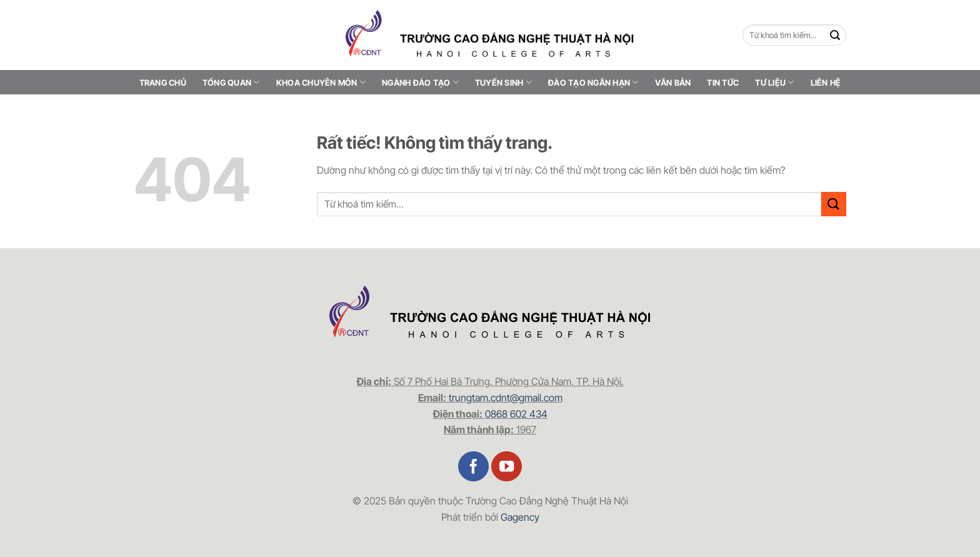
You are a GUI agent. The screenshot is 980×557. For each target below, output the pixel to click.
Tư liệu (774, 82)
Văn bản (673, 83)
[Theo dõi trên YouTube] (507, 467)
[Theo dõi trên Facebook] (473, 467)
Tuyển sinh (503, 82)
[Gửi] (835, 35)
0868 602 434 (516, 414)
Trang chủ (163, 83)
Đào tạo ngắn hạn (593, 82)
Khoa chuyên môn (321, 82)
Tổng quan (231, 82)
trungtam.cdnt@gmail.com (506, 398)
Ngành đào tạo (420, 82)
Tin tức (723, 83)
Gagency (520, 517)
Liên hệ (826, 83)
